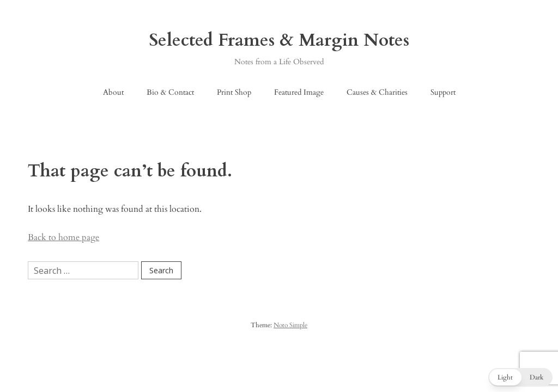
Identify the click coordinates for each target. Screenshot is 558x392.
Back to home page (63, 237)
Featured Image (299, 92)
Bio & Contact (170, 92)
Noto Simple (290, 325)
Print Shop (234, 92)
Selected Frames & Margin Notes (279, 40)
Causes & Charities (377, 92)
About (113, 92)
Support (443, 92)
